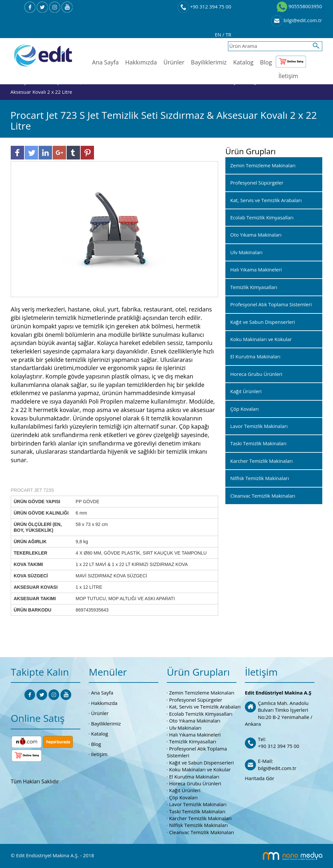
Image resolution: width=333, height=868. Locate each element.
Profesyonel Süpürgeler (196, 700)
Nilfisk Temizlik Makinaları (198, 825)
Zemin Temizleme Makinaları (202, 693)
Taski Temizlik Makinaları (197, 811)
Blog (266, 62)
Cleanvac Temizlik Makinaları (202, 832)
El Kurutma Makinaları (194, 777)
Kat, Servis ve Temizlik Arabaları (205, 707)
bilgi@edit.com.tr (297, 20)
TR (228, 34)
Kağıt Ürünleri (185, 790)
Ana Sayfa (105, 62)
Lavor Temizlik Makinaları (198, 804)
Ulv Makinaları (185, 728)
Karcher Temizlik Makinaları (200, 818)
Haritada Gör (260, 778)
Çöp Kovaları (183, 797)
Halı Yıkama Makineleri (195, 735)
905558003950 (299, 6)
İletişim (288, 76)
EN (219, 34)
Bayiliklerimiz (209, 62)
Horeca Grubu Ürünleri (195, 783)
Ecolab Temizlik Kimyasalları (201, 714)
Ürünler (174, 62)
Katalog (243, 62)
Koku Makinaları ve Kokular (200, 769)
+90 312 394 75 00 (204, 7)
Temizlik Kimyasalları (193, 741)
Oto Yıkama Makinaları (195, 721)
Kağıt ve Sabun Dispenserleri (201, 763)
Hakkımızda (141, 62)
